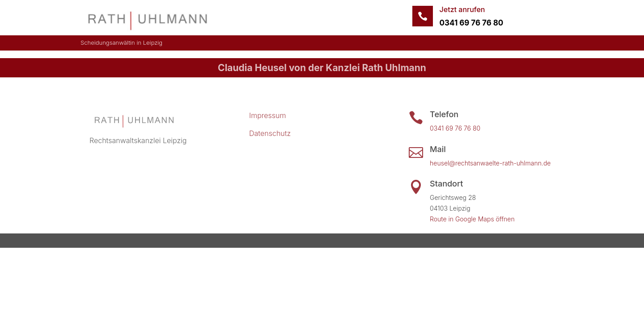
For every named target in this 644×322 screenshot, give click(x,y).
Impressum (267, 115)
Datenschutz (270, 133)
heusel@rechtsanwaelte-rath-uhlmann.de (490, 163)
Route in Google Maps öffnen (472, 219)
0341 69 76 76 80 (472, 23)
